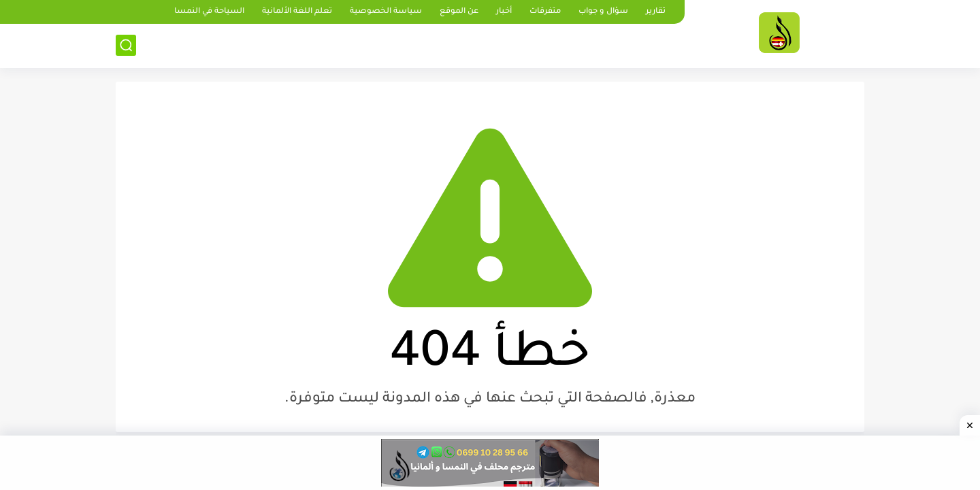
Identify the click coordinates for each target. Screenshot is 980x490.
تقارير (656, 12)
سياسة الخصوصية (386, 12)
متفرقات (545, 12)
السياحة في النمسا (209, 12)
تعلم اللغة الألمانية (297, 12)
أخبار (504, 12)
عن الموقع (459, 12)
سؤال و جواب (603, 12)
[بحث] (126, 45)
